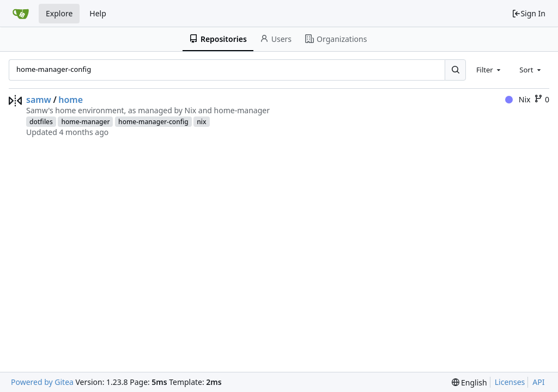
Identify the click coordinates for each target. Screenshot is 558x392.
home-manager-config (153, 122)
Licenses (510, 382)
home (71, 100)
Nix (518, 99)
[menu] (469, 382)
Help (98, 13)
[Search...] (455, 70)
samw (39, 100)
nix (201, 122)
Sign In (529, 13)
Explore (59, 13)
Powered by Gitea (42, 382)
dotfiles (41, 122)
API (538, 382)
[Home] (21, 14)
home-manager (85, 122)
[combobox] (489, 70)
